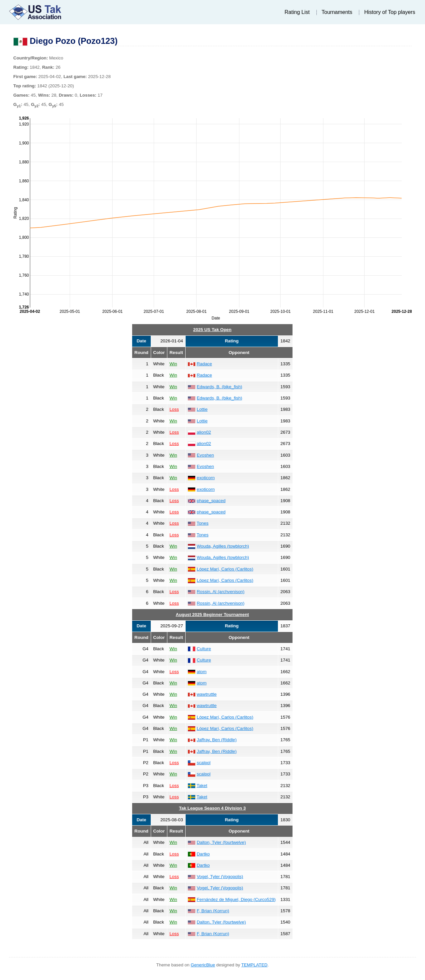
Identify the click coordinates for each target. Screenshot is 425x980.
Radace (204, 364)
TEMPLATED (255, 965)
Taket (202, 786)
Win (173, 364)
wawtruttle (207, 694)
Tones (203, 523)
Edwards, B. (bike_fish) (219, 387)
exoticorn (206, 478)
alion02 (204, 432)
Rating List (297, 12)
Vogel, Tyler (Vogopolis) (220, 877)
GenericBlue (203, 965)
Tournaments (337, 12)
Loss (174, 409)
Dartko (203, 854)
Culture (204, 649)
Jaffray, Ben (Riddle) (216, 740)
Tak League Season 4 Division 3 (212, 808)
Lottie (202, 409)
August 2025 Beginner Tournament (212, 615)
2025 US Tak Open (212, 330)
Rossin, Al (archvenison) (220, 592)
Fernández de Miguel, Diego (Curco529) (236, 899)
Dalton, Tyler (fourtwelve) (221, 842)
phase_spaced (211, 501)
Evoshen (205, 455)
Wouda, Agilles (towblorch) (223, 546)
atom (202, 672)
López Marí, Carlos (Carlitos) (225, 569)
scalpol (204, 763)
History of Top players (390, 12)
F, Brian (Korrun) (213, 911)
